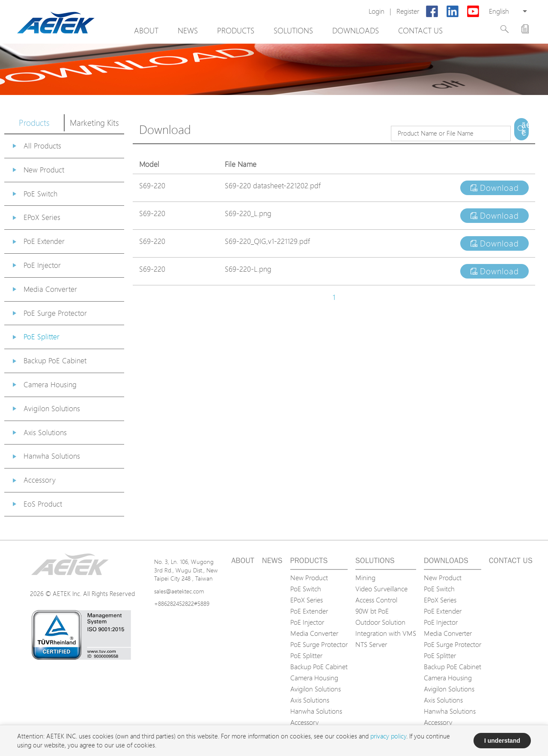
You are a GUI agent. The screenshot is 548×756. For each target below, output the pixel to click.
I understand (502, 741)
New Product (44, 170)
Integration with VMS (386, 633)
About (146, 30)
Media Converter (50, 289)
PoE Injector (42, 265)
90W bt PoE (372, 611)
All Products (42, 146)
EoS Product (43, 504)
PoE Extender (44, 241)
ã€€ (525, 129)
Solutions (293, 30)
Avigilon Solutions (52, 408)
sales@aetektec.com (179, 591)
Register (408, 11)
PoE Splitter (42, 336)
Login (377, 11)
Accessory (40, 480)
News (188, 30)
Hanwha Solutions (52, 456)
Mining (365, 578)
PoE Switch (40, 194)
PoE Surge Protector (55, 313)
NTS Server (371, 644)
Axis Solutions (45, 432)
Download (495, 188)
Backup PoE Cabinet (55, 360)
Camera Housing (50, 384)
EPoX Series (42, 217)
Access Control (376, 600)
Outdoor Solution (380, 622)
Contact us (420, 30)
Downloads (356, 30)
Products (236, 30)
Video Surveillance (381, 589)
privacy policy (388, 736)
